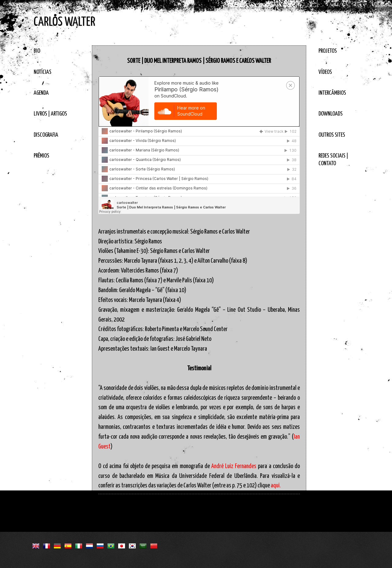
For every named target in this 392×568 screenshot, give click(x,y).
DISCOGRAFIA (46, 135)
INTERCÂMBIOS (332, 93)
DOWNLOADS (331, 114)
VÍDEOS (325, 72)
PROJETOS (328, 51)
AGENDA (41, 93)
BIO (37, 51)
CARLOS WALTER (64, 22)
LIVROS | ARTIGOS (50, 114)
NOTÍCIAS (43, 72)
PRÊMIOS (41, 156)
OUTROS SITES (332, 135)
